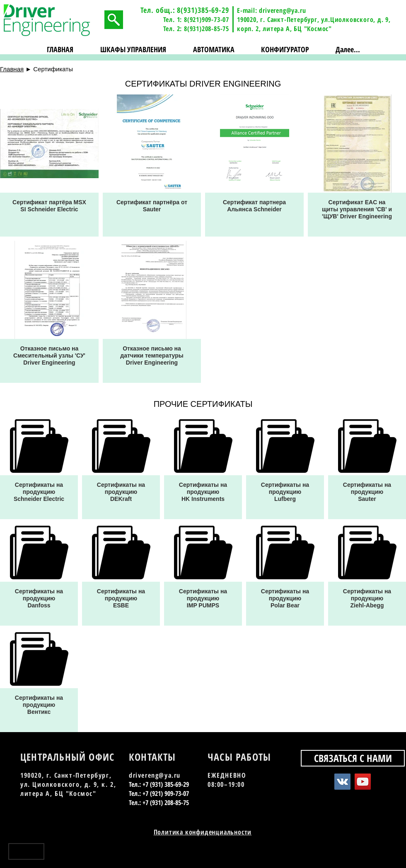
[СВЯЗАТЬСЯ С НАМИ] (353, 758)
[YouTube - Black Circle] (378, 855)
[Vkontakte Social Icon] (342, 782)
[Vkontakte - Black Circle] (364, 855)
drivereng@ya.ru (282, 10)
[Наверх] (26, 851)
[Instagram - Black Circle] (393, 855)
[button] (133, 50)
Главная (12, 69)
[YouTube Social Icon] (363, 782)
